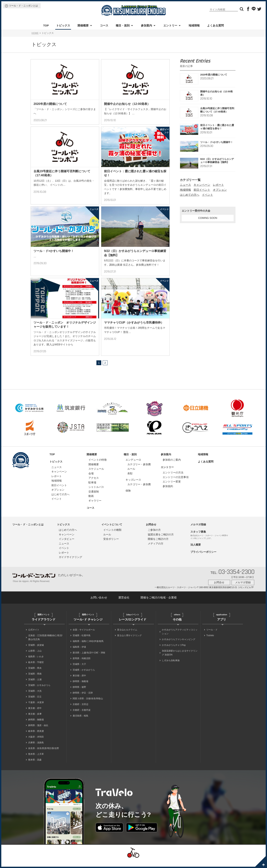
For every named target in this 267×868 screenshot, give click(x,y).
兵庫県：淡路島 (36, 750)
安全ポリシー (111, 546)
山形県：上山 (35, 658)
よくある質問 (215, 25)
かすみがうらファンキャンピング (179, 647)
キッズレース (133, 487)
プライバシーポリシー (203, 559)
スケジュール (96, 476)
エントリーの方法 (173, 480)
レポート (218, 185)
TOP (46, 25)
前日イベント (202, 190)
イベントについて (112, 532)
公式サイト (34, 637)
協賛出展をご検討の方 (161, 542)
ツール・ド (212, 637)
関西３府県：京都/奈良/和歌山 (88, 706)
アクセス (94, 485)
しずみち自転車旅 (171, 668)
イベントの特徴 (98, 467)
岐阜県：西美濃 (36, 739)
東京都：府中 (35, 716)
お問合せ (151, 532)
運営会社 (124, 605)
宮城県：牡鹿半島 (82, 643)
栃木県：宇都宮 (36, 670)
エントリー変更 (172, 489)
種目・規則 (123, 25)
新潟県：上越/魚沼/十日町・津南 (89, 660)
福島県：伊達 (79, 654)
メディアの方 (156, 551)
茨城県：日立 (35, 704)
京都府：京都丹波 (82, 717)
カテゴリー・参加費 (139, 472)
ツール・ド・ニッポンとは (23, 6)
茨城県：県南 (35, 681)
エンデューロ (133, 467)
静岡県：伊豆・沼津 (83, 700)
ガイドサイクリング (70, 564)
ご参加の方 (154, 537)
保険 (128, 498)
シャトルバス (96, 494)
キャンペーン (202, 185)
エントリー (170, 25)
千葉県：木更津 (36, 710)
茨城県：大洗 (35, 698)
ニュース (185, 185)
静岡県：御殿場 (36, 727)
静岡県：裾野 (79, 694)
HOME (35, 33)
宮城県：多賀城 (36, 652)
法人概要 (196, 552)
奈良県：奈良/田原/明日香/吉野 (44, 756)
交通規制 (94, 499)
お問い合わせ (99, 605)
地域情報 (194, 25)
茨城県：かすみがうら (39, 693)
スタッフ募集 (198, 539)
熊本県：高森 (35, 767)
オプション (220, 190)
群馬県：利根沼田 (82, 666)
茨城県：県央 (35, 675)
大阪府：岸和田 (36, 744)
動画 (91, 503)
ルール (131, 476)
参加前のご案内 (172, 467)
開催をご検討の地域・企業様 (159, 605)
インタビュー (67, 546)
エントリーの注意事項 (176, 485)
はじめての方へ (190, 195)
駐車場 (92, 490)
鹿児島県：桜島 (80, 723)
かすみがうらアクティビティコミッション (180, 639)
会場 (91, 481)
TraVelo (210, 643)
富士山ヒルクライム (127, 637)
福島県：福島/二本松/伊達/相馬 (88, 649)
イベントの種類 (112, 537)
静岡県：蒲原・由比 (38, 733)
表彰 (130, 481)
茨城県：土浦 (35, 687)
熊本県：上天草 (36, 761)
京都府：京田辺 (80, 712)
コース (104, 25)
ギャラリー (95, 508)
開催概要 (83, 25)
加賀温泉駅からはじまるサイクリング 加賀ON (180, 660)
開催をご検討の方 (158, 546)
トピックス (63, 25)
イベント (207, 195)
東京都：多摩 (35, 721)
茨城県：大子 (79, 672)
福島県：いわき (36, 664)
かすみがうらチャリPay (174, 652)
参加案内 (146, 25)
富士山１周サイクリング (129, 643)
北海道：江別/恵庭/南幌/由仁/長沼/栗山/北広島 (45, 645)
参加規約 (168, 494)
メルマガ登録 (198, 532)
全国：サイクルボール (84, 637)
